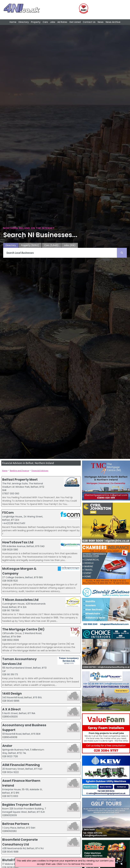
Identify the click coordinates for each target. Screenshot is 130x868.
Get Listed (75, 22)
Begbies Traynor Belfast (22, 805)
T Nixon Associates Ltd (20, 600)
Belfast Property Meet (20, 480)
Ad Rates (62, 22)
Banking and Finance (19, 471)
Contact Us (89, 22)
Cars (45, 22)
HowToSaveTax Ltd (18, 542)
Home (13, 22)
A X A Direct (11, 709)
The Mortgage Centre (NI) (23, 629)
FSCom (8, 513)
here (65, 864)
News (101, 22)
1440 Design (12, 693)
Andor (7, 746)
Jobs (53, 22)
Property (36, 22)
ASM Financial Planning (21, 765)
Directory (24, 22)
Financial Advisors (40, 471)
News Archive (113, 22)
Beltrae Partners (16, 824)
